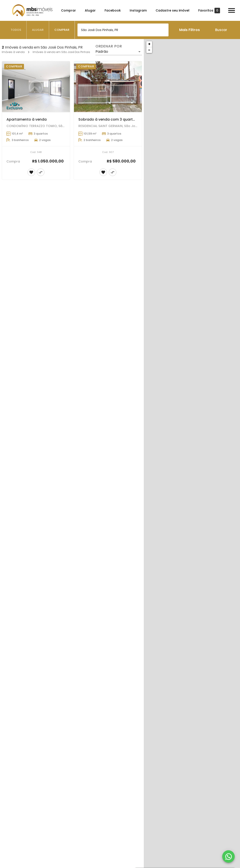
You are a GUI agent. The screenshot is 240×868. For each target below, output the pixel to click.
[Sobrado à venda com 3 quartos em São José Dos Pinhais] (108, 87)
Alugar (90, 10)
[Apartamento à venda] (36, 87)
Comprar (68, 10)
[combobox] (123, 30)
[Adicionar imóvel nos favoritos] (31, 172)
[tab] (16, 30)
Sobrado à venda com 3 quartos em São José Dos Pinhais (131, 119)
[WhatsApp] (228, 856)
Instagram (138, 10)
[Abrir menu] (232, 10)
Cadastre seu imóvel (173, 10)
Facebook (113, 10)
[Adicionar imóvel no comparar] (41, 172)
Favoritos (209, 11)
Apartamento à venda (27, 119)
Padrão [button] (102, 52)
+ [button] (149, 44)
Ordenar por (109, 46)
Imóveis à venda (13, 52)
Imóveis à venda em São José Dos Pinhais (61, 52)
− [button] (149, 50)
